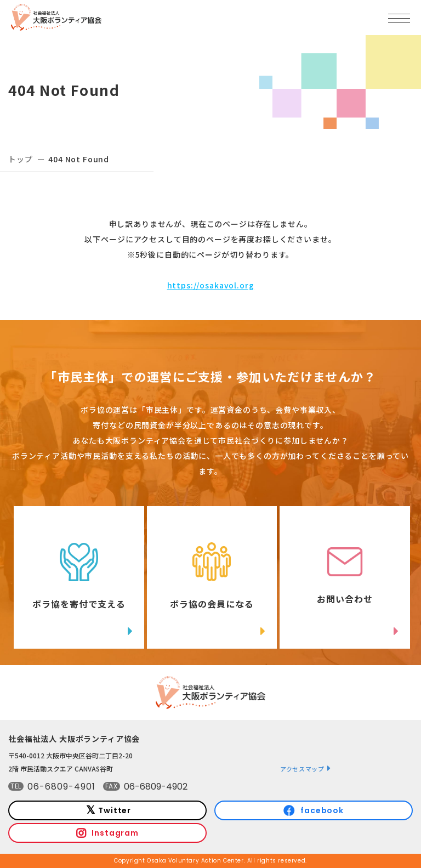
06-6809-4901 (61, 787)
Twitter (115, 810)
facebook (322, 810)
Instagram (115, 833)
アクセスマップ (302, 769)
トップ (21, 159)
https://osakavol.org (211, 285)
